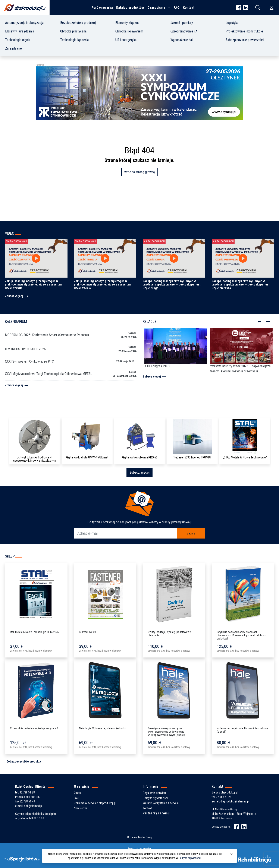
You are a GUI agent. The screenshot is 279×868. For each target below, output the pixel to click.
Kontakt (189, 8)
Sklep (10, 556)
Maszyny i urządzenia (20, 31)
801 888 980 (33, 797)
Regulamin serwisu (154, 793)
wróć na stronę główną (140, 172)
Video (10, 233)
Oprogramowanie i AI (184, 31)
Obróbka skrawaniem (129, 31)
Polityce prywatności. (190, 858)
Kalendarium (16, 321)
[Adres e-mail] (125, 533)
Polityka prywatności (155, 798)
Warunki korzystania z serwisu (161, 803)
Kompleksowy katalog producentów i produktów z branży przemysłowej (73, 411)
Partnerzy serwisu (156, 813)
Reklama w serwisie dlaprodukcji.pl (95, 803)
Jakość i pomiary (182, 23)
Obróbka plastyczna (73, 31)
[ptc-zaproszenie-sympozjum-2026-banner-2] (139, 93)
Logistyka (232, 23)
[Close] (231, 854)
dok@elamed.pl (33, 806)
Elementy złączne (127, 23)
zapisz (191, 533)
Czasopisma (156, 8)
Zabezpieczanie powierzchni (245, 40)
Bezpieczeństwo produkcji (78, 23)
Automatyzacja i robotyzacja (24, 23)
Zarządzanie (13, 48)
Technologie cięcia (18, 40)
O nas (77, 793)
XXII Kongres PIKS (157, 366)
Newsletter (80, 808)
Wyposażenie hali (182, 40)
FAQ (177, 8)
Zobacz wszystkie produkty (24, 761)
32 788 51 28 (27, 792)
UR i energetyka (126, 40)
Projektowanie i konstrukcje (244, 31)
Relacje (150, 321)
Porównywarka (102, 8)
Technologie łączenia (74, 40)
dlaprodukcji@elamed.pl (235, 801)
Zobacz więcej (17, 296)
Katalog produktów (130, 8)
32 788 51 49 (27, 801)
